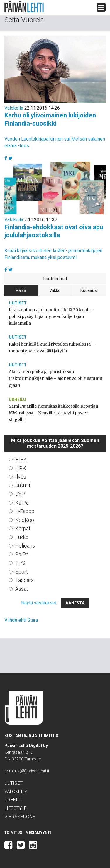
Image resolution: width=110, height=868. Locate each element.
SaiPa (22, 554)
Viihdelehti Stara (21, 620)
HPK (21, 468)
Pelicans (25, 546)
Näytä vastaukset (39, 603)
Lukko (22, 537)
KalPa (22, 503)
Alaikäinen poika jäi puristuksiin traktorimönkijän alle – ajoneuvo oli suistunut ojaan (56, 378)
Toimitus (13, 833)
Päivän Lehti (24, 7)
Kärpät (23, 528)
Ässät (22, 589)
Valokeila (14, 108)
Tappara (24, 580)
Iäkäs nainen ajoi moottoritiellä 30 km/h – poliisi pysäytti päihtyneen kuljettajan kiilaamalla (51, 316)
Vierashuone (20, 817)
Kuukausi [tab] (89, 290)
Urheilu (17, 399)
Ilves (21, 477)
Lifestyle (16, 808)
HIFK (21, 459)
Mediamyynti (38, 833)
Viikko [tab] (55, 290)
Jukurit (23, 485)
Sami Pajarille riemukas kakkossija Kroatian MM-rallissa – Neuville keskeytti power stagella (54, 413)
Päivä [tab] (21, 290)
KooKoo (25, 520)
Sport (22, 572)
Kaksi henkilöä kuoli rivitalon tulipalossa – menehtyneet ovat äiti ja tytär (52, 348)
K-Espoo (25, 511)
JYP (20, 494)
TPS (20, 563)
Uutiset (18, 303)
